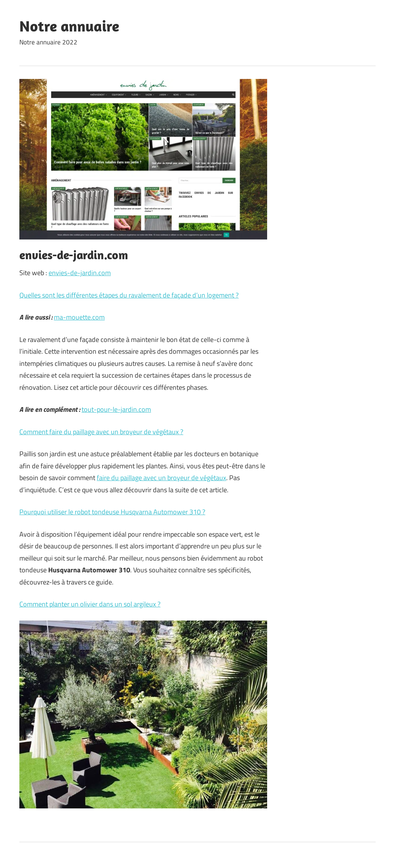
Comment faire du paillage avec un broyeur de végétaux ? (101, 432)
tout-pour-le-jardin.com (116, 409)
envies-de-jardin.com (80, 273)
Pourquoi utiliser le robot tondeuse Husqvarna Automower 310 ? (112, 512)
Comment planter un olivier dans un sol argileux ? (90, 604)
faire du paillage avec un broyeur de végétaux (161, 478)
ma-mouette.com (79, 317)
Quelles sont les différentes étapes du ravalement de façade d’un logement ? (129, 295)
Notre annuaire (69, 26)
